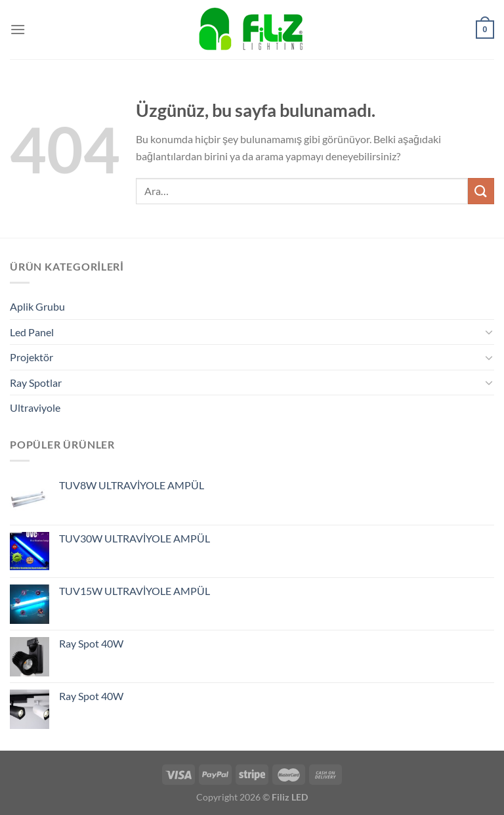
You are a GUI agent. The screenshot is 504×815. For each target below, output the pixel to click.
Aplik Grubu (37, 306)
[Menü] (18, 29)
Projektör (31, 357)
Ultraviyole (35, 407)
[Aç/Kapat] (489, 332)
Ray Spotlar (36, 383)
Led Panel (32, 332)
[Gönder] (481, 191)
